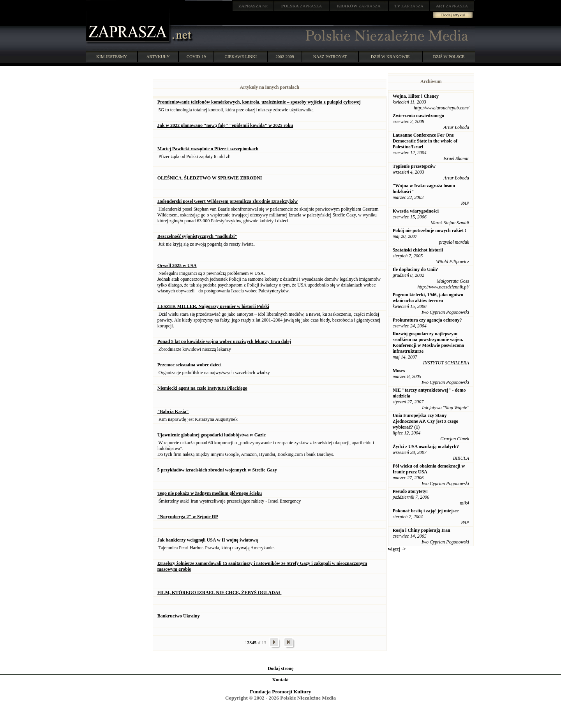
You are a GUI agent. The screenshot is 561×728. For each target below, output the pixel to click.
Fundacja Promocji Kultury (280, 692)
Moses (399, 371)
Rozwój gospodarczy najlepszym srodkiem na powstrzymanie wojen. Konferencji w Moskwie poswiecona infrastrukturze (428, 342)
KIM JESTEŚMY (112, 56)
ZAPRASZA (302, 6)
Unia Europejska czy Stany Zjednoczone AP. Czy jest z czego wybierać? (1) (426, 421)
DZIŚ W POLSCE (449, 56)
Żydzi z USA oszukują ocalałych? (426, 447)
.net (253, 6)
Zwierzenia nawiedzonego (418, 116)
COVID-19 (196, 56)
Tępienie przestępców (414, 166)
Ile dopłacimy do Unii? (415, 269)
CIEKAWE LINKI (241, 56)
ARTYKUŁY (158, 56)
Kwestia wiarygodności (416, 211)
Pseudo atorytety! (410, 491)
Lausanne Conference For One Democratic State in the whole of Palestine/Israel (425, 141)
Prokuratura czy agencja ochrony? (427, 320)
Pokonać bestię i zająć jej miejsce (426, 511)
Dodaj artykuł (453, 15)
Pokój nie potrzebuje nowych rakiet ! (430, 230)
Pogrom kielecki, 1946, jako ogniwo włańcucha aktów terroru (428, 298)
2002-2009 (285, 56)
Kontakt (281, 680)
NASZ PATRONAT (330, 56)
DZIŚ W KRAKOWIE (390, 56)
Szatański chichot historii (418, 250)
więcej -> (397, 549)
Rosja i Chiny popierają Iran (422, 530)
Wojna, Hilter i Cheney (416, 96)
